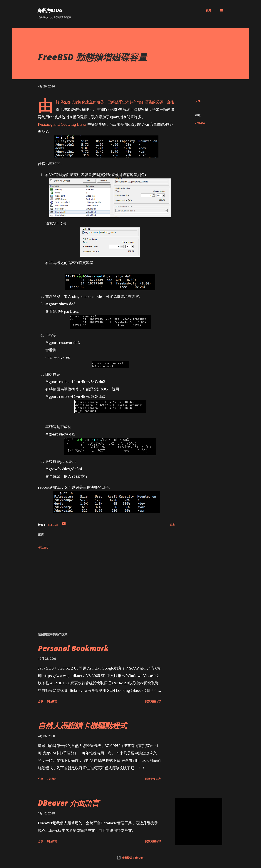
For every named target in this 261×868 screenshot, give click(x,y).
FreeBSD (200, 123)
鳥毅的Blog (50, 10)
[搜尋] (209, 10)
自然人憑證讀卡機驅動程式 (82, 725)
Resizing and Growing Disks (62, 124)
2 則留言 (52, 779)
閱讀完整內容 (153, 701)
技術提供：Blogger (130, 858)
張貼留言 (44, 548)
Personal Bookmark (73, 648)
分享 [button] (198, 101)
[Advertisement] (101, 586)
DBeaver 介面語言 (69, 803)
